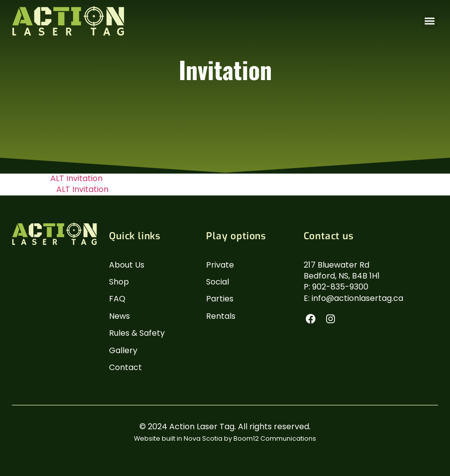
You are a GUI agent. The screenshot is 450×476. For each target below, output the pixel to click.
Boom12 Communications (275, 438)
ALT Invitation (76, 178)
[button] (430, 21)
